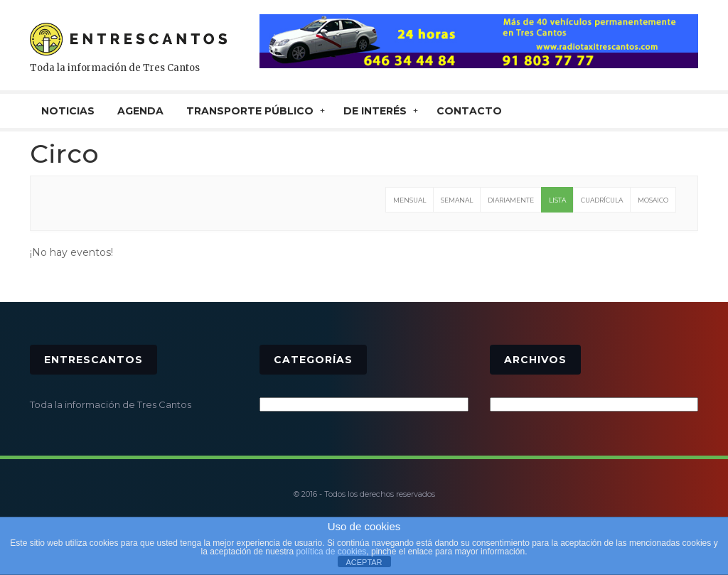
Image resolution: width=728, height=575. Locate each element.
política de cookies (332, 552)
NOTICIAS (68, 111)
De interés (375, 111)
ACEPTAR (364, 562)
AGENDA (140, 111)
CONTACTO (469, 111)
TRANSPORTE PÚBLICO (250, 111)
